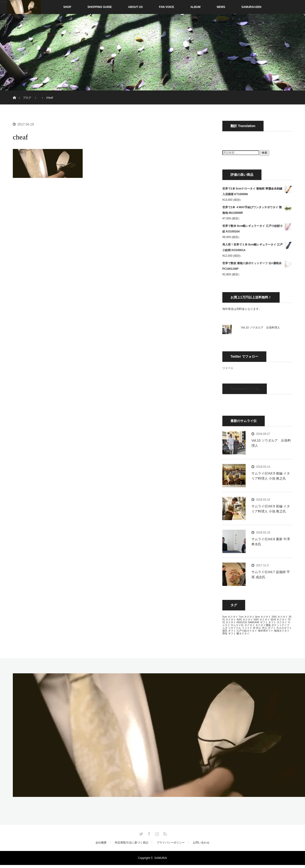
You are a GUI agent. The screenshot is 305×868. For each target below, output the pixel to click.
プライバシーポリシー (171, 843)
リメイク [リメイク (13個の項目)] (247, 628)
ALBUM (195, 7)
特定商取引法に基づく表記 (132, 843)
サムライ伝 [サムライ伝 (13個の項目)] (237, 625)
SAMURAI (161, 858)
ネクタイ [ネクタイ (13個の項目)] (250, 625)
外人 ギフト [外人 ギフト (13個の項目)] (269, 628)
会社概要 (101, 843)
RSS (164, 833)
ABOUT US (135, 7)
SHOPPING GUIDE (100, 7)
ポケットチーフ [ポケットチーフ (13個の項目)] (280, 625)
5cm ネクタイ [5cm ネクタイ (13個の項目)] (230, 617)
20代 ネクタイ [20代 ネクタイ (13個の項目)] (280, 617)
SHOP (58, 7)
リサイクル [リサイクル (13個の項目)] (235, 628)
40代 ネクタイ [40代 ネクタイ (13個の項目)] (245, 619)
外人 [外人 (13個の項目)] (259, 628)
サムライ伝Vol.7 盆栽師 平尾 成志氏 (271, 574)
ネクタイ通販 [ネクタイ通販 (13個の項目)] (263, 625)
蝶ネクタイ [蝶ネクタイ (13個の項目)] (243, 633)
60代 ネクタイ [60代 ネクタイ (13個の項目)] (279, 619)
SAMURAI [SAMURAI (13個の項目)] (254, 622)
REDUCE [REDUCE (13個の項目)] (242, 622)
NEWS (221, 7)
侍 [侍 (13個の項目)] (254, 628)
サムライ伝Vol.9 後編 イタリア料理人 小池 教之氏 (271, 476)
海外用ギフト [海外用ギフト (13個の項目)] (266, 631)
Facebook (149, 833)
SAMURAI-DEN (251, 7)
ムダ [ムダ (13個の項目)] (225, 628)
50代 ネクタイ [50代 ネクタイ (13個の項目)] (262, 619)
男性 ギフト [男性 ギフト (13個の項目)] (229, 633)
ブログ (27, 98)
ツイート (228, 368)
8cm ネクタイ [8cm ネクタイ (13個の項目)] (263, 617)
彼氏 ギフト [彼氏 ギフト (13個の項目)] (229, 631)
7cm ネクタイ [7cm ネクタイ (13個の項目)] (246, 617)
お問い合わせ (201, 843)
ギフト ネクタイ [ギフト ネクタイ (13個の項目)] (278, 622)
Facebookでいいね (245, 389)
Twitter (141, 833)
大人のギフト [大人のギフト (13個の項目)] (284, 628)
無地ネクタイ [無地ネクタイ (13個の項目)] (282, 631)
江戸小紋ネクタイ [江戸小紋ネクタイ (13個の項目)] (247, 631)
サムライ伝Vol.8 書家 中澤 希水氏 (271, 542)
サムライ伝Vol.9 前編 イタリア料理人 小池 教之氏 (271, 509)
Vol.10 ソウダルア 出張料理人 (261, 328)
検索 (264, 153)
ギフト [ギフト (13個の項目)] (264, 622)
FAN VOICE (167, 7)
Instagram (156, 833)
